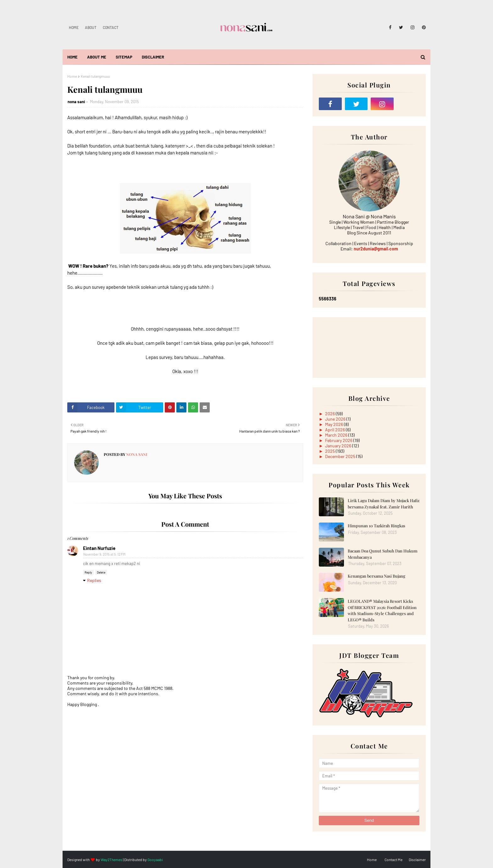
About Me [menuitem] (97, 57)
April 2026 (335, 430)
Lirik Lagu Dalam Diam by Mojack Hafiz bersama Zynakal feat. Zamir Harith (384, 504)
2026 (330, 414)
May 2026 (335, 424)
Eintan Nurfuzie (99, 548)
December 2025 (341, 456)
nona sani (76, 102)
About (91, 27)
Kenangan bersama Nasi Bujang (377, 576)
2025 (330, 451)
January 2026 (339, 446)
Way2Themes (111, 860)
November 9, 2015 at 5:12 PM (104, 554)
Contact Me (393, 860)
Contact (111, 27)
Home (74, 27)
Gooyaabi (155, 860)
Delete (101, 572)
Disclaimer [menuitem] (153, 57)
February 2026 (339, 440)
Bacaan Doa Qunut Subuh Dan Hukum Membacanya (383, 554)
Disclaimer (417, 860)
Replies (94, 580)
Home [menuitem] (72, 57)
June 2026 (336, 419)
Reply (88, 572)
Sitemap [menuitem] (124, 57)
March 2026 (337, 435)
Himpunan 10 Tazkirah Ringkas (377, 526)
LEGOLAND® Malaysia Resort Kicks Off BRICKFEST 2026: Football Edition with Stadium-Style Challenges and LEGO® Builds (382, 610)
